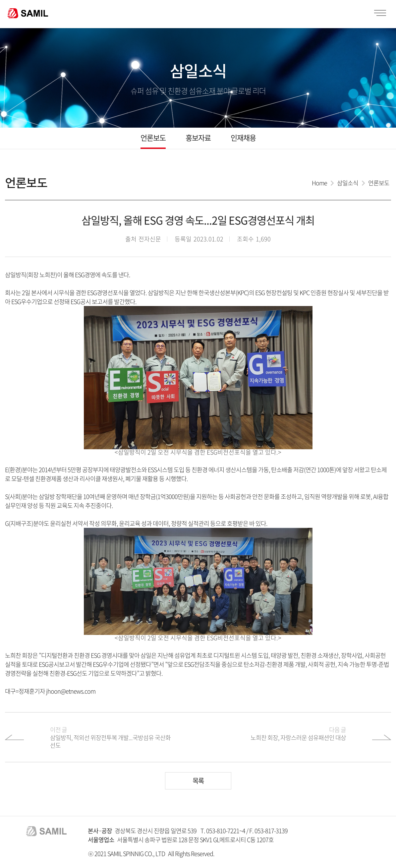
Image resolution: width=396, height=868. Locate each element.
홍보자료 (198, 137)
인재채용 (243, 137)
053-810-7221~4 (226, 831)
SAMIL (28, 13)
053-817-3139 (271, 831)
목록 (198, 781)
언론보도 (153, 137)
